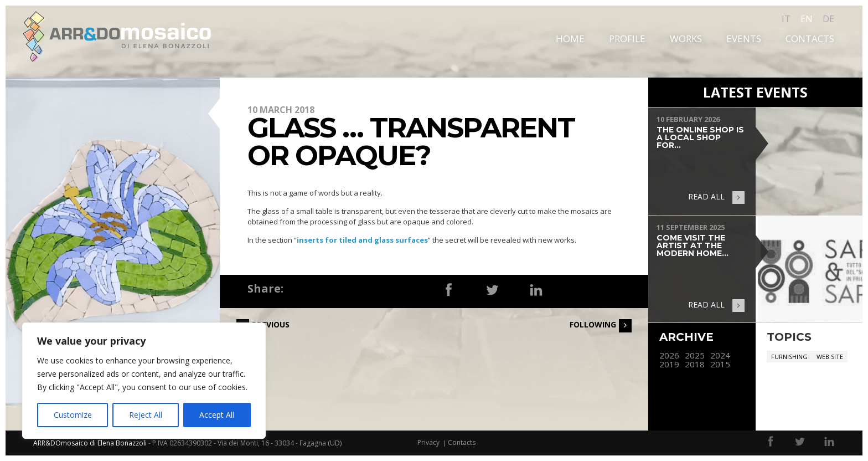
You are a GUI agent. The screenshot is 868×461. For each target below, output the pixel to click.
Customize (73, 415)
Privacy (428, 442)
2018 (695, 364)
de (828, 19)
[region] (144, 381)
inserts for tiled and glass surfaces (362, 240)
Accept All (217, 415)
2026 (669, 355)
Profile (627, 39)
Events (744, 39)
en (807, 19)
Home (570, 39)
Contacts (810, 39)
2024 (720, 355)
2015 (720, 364)
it (786, 19)
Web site (830, 357)
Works (686, 39)
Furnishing (789, 357)
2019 (669, 364)
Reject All (146, 415)
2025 (695, 355)
